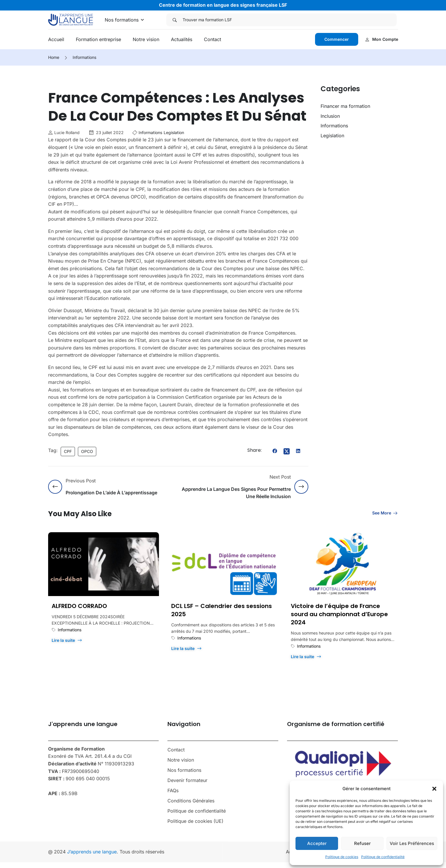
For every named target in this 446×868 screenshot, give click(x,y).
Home (54, 57)
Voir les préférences (412, 843)
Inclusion (330, 116)
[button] (434, 789)
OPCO (87, 451)
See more (385, 513)
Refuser (362, 843)
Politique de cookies (342, 857)
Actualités (182, 39)
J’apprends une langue (92, 852)
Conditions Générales (191, 801)
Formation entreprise (98, 39)
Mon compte (382, 39)
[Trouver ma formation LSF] (290, 20)
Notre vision (146, 39)
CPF (68, 451)
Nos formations (122, 20)
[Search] (174, 20)
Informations (84, 57)
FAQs (173, 790)
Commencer (337, 39)
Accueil (56, 39)
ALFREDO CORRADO (79, 606)
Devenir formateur (187, 780)
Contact (212, 39)
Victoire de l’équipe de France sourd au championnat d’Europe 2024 (339, 614)
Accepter (317, 843)
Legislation (174, 132)
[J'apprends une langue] (71, 19)
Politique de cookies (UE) (195, 821)
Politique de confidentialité (383, 857)
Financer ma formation (345, 106)
